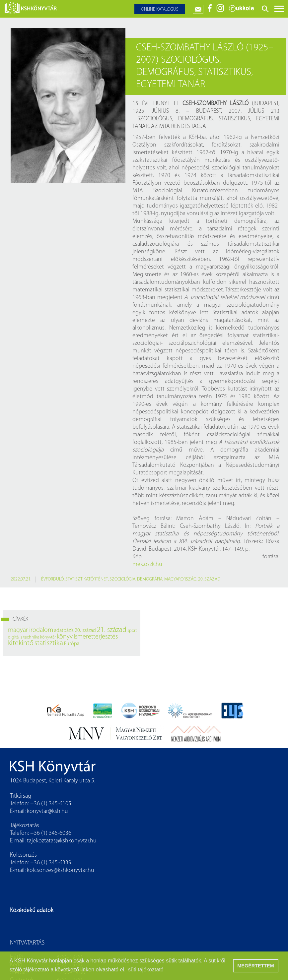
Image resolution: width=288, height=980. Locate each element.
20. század (209, 579)
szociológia (122, 579)
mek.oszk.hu (147, 564)
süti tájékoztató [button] (146, 970)
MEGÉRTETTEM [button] (255, 966)
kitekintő (21, 643)
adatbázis (64, 631)
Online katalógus (160, 9)
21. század (112, 630)
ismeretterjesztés (96, 637)
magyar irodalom (31, 630)
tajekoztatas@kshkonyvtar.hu (62, 841)
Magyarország (180, 579)
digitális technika (24, 637)
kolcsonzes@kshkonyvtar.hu (61, 870)
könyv (65, 637)
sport (132, 631)
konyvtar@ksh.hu (47, 811)
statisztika (49, 643)
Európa (72, 644)
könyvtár (48, 637)
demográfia (150, 579)
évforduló (52, 579)
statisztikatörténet (87, 579)
